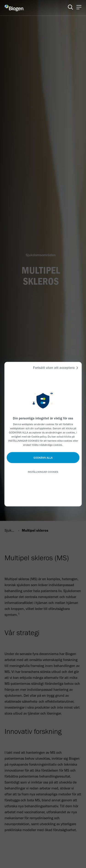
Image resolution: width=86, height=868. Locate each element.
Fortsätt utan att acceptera (56, 368)
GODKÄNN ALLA (43, 457)
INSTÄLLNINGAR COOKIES (43, 472)
